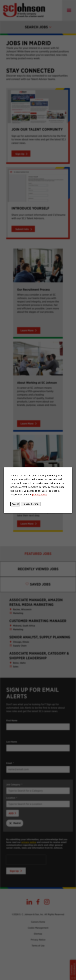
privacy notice (40, 495)
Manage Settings (31, 504)
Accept (15, 504)
